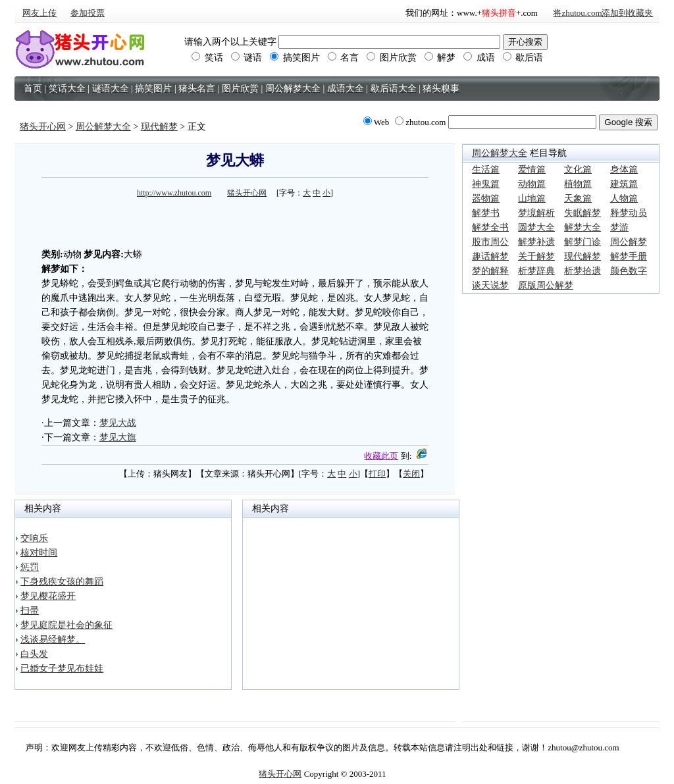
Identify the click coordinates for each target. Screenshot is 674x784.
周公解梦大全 (103, 127)
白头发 (34, 654)
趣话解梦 (490, 256)
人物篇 (624, 198)
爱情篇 (532, 170)
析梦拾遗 (583, 271)
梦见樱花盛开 (48, 596)
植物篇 (578, 184)
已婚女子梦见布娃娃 (62, 668)
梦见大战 (118, 423)
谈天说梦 (490, 285)
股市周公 (490, 242)
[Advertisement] (235, 221)
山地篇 (532, 198)
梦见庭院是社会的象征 (66, 625)
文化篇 (578, 170)
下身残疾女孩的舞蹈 (62, 582)
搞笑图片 (295, 58)
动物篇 (532, 184)
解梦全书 (490, 227)
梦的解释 (490, 271)
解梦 (440, 58)
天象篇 (578, 198)
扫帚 (30, 611)
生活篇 (486, 170)
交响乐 (34, 538)
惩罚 (30, 567)
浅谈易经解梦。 (53, 640)
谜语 (247, 58)
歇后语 (523, 58)
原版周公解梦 (546, 285)
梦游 (619, 227)
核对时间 (39, 553)
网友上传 (39, 13)
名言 (344, 58)
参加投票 (88, 13)
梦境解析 (536, 213)
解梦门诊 (583, 242)
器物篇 (486, 198)
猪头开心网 (43, 127)
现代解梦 (159, 127)
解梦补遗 (536, 242)
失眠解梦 (583, 213)
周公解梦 (629, 242)
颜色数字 (629, 271)
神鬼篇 (486, 184)
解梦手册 (629, 256)
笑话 (207, 58)
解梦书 (486, 213)
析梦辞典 (536, 271)
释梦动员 (629, 213)
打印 (377, 474)
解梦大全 (583, 227)
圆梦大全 (536, 227)
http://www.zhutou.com (174, 193)
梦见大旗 (118, 437)
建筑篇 (624, 184)
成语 (479, 58)
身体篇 (624, 170)
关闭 (411, 474)
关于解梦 (536, 256)
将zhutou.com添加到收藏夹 (603, 13)
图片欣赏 (392, 58)
